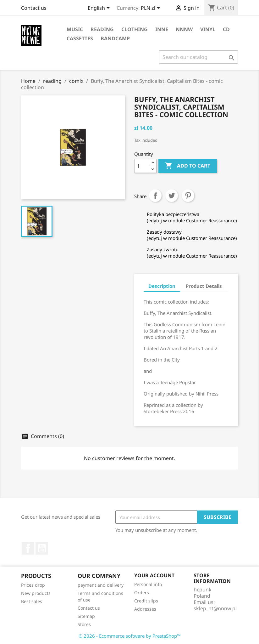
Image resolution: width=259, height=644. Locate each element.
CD (226, 29)
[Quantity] (142, 166)
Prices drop (33, 585)
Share (155, 196)
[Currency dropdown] (152, 9)
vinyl (208, 29)
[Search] (198, 57)
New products (36, 593)
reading (102, 29)
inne (162, 29)
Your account (154, 575)
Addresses (145, 609)
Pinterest (188, 196)
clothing (135, 29)
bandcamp (115, 38)
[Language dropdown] (100, 9)
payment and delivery (101, 585)
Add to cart (188, 166)
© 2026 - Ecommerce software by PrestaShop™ (130, 636)
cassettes (80, 38)
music (75, 29)
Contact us (34, 8)
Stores (84, 624)
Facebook (28, 548)
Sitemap (86, 616)
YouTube (42, 548)
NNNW (184, 29)
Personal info (148, 584)
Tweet (172, 196)
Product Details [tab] (204, 286)
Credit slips (146, 601)
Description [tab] (162, 286)
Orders (142, 593)
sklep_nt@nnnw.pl (215, 608)
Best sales (32, 601)
